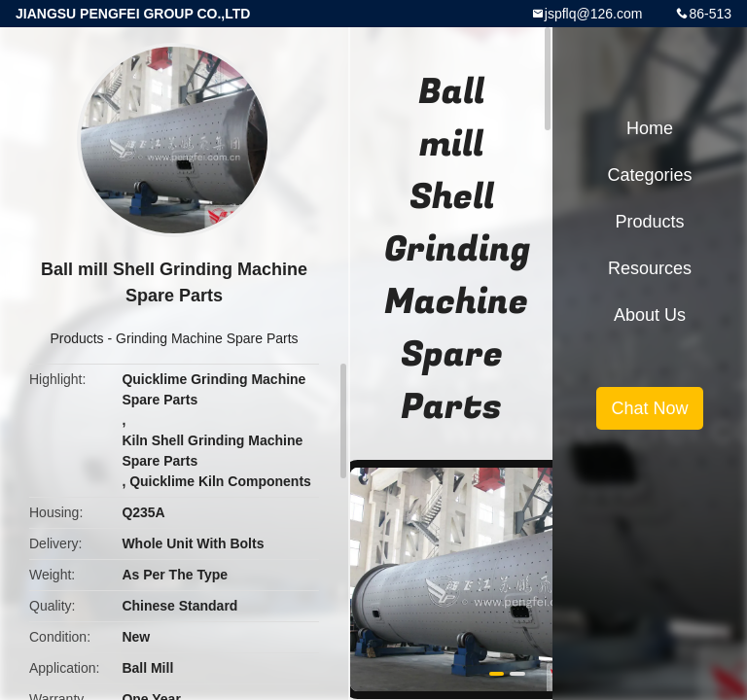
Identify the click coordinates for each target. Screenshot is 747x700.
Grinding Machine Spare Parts (207, 338)
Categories (649, 175)
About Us (650, 315)
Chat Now (649, 408)
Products (76, 338)
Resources (650, 268)
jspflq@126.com (594, 14)
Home (650, 128)
